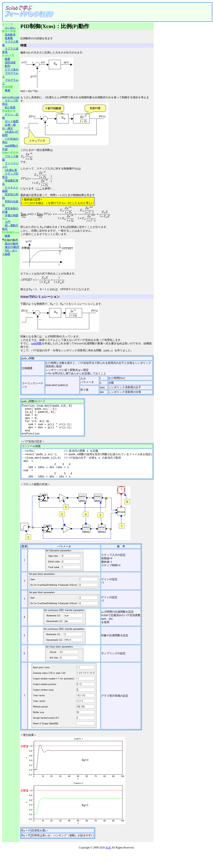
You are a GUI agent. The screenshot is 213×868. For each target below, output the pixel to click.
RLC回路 (10, 107)
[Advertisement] (126, 12)
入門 (8, 222)
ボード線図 (12, 121)
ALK (108, 858)
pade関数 (36, 343)
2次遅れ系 (11, 170)
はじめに (10, 28)
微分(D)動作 (12, 247)
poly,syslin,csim (11, 97)
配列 (8, 66)
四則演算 (10, 63)
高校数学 (10, 35)
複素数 (9, 38)
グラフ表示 (12, 70)
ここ (39, 189)
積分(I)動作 (12, 244)
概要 (8, 59)
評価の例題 (12, 215)
